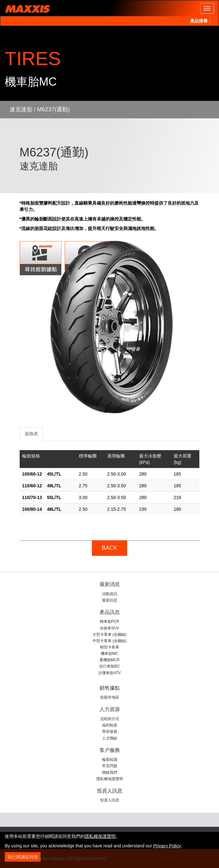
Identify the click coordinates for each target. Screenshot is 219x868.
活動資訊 (110, 594)
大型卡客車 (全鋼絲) (109, 635)
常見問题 (110, 766)
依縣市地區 (110, 697)
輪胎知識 (110, 760)
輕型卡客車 (110, 647)
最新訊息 (110, 600)
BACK (109, 548)
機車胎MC (109, 654)
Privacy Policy (167, 846)
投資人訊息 (110, 800)
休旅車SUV (109, 628)
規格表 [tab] (31, 434)
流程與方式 (110, 719)
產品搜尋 (200, 21)
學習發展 (110, 732)
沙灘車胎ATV (109, 673)
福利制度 (110, 725)
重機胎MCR (109, 660)
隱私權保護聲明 (110, 779)
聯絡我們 (110, 773)
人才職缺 (110, 738)
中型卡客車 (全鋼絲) (109, 641)
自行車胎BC (109, 666)
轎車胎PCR (109, 621)
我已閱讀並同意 (23, 857)
